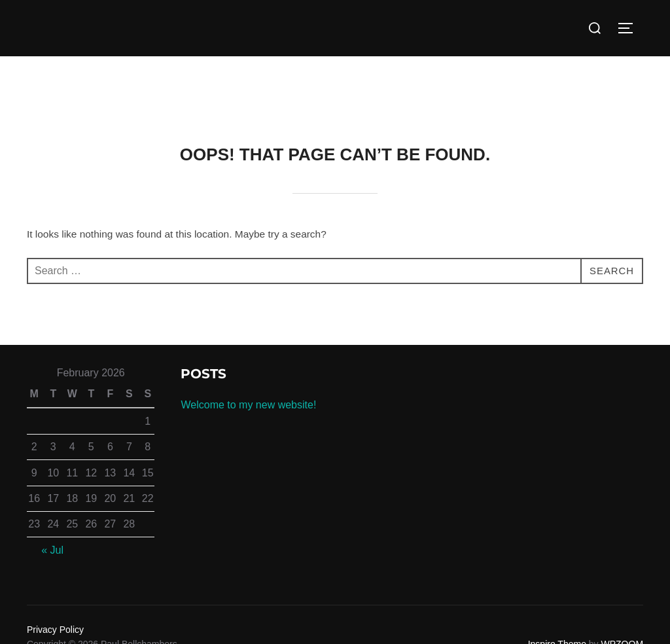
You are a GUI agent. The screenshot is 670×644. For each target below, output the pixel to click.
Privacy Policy (55, 630)
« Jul (52, 550)
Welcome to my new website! (248, 405)
